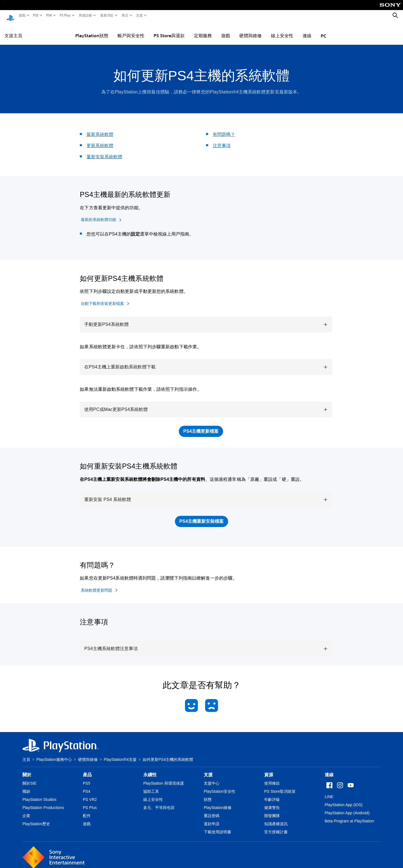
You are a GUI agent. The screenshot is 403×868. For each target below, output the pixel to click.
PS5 (36, 15)
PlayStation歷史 (36, 818)
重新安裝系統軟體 (104, 151)
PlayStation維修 (218, 802)
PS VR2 (90, 794)
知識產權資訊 (276, 818)
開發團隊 (272, 810)
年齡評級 (272, 794)
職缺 (26, 786)
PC (324, 30)
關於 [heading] (27, 769)
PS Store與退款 (169, 30)
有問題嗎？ (224, 129)
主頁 (26, 754)
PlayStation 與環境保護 (164, 778)
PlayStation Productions (43, 802)
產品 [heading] (87, 769)
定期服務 (203, 30)
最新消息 (107, 15)
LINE (329, 791)
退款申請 (212, 818)
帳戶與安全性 (131, 30)
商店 (125, 15)
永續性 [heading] (150, 769)
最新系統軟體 (100, 129)
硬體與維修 (250, 30)
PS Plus (65, 15)
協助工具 (151, 786)
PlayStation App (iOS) (344, 799)
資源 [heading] (269, 769)
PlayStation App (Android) (347, 808)
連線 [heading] (329, 769)
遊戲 (22, 15)
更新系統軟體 (100, 140)
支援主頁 (13, 30)
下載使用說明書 (217, 827)
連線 (307, 30)
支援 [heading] (208, 769)
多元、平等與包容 (159, 802)
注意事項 (222, 140)
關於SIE (30, 778)
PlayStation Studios (39, 794)
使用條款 (272, 778)
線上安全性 (282, 30)
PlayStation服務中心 (54, 754)
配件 (87, 810)
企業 (26, 810)
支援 (139, 15)
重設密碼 (212, 810)
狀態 (208, 794)
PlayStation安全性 (220, 786)
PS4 (49, 15)
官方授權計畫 (276, 827)
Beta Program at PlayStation (349, 816)
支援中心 (212, 778)
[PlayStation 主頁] (10, 16)
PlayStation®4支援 (120, 754)
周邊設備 (85, 15)
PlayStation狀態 (92, 30)
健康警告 (272, 802)
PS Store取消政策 (280, 786)
